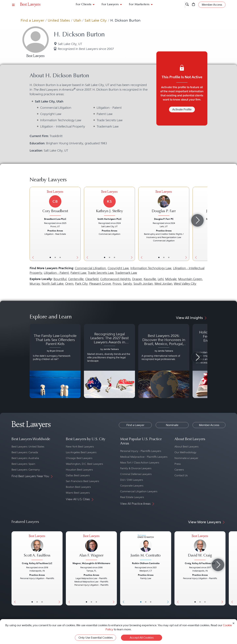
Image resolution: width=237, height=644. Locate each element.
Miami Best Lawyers (78, 493)
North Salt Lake (53, 284)
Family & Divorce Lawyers (136, 468)
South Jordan (143, 284)
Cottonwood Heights (115, 279)
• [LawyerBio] (55, 257)
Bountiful (60, 279)
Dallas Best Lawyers (78, 475)
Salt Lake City (96, 20)
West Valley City (185, 284)
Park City (81, 284)
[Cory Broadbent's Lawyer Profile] (55, 203)
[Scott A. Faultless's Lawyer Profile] (37, 548)
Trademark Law (126, 273)
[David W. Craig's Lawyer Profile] (200, 548)
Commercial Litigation (90, 268)
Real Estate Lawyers (132, 497)
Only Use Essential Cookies (96, 638)
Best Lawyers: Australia (25, 458)
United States (59, 20)
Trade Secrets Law (101, 273)
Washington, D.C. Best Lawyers (84, 464)
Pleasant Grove (100, 284)
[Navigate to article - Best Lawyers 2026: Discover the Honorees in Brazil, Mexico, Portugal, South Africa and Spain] (164, 361)
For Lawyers (110, 5)
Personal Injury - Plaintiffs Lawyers (141, 451)
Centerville (76, 279)
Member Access (209, 425)
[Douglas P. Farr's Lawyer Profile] (164, 203)
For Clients (84, 5)
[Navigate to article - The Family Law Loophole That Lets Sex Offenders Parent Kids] (55, 361)
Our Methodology (185, 452)
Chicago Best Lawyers (79, 458)
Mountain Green (190, 279)
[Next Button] (78, 224)
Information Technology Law (151, 268)
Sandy (127, 284)
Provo (117, 284)
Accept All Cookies (142, 638)
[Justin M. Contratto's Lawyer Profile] (146, 548)
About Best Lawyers (186, 447)
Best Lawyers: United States (28, 447)
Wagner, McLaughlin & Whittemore (91, 563)
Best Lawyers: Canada (25, 452)
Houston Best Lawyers (79, 470)
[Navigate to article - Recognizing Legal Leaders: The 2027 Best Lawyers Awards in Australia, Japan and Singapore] (109, 361)
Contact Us (181, 475)
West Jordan (163, 284)
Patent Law (78, 273)
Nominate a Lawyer (186, 458)
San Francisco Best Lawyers (82, 481)
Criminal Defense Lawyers (136, 474)
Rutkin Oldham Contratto (146, 563)
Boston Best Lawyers (78, 487)
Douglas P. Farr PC (164, 219)
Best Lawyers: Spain (23, 464)
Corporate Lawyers (132, 486)
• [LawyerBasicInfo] (50, 257)
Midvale (171, 279)
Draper (137, 279)
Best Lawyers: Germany (26, 470)
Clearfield (92, 279)
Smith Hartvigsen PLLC (110, 219)
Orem (69, 284)
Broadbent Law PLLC (55, 219)
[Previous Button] (32, 224)
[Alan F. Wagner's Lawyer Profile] (91, 548)
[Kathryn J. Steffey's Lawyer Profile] (109, 203)
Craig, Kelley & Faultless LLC (37, 563)
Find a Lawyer (32, 20)
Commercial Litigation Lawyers (139, 491)
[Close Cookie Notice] (234, 623)
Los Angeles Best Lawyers (81, 452)
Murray (35, 284)
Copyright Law (118, 268)
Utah (77, 20)
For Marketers (139, 5)
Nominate (172, 425)
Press (178, 464)
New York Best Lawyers (80, 447)
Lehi (161, 279)
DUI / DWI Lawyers (132, 480)
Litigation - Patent (56, 273)
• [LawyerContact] (60, 257)
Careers (179, 470)
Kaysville (150, 279)
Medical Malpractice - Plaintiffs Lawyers (144, 457)
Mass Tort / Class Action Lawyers (140, 463)
